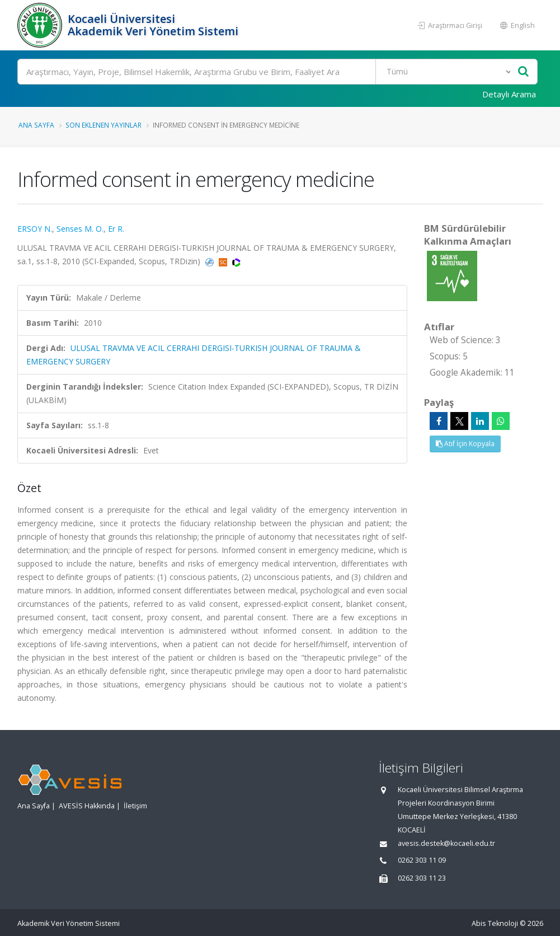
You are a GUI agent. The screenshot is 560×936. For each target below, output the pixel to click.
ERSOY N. (35, 229)
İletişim (135, 806)
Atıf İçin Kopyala (465, 444)
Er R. (116, 229)
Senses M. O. (80, 229)
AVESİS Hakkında (87, 806)
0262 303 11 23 (422, 878)
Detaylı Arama (509, 94)
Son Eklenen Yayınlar (103, 125)
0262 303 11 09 (422, 860)
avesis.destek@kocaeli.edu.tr (446, 843)
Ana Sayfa (36, 125)
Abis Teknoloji (495, 923)
